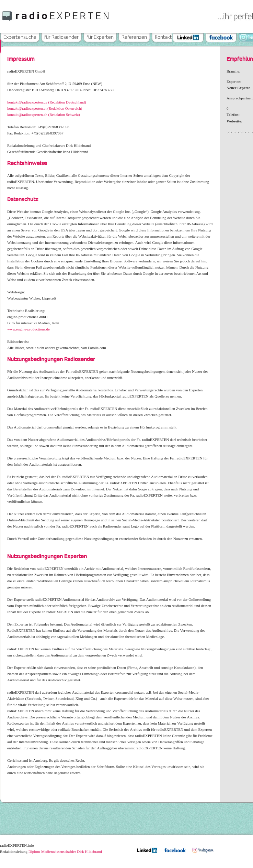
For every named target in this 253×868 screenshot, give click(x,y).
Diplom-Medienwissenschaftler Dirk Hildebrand (65, 851)
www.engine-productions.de (28, 329)
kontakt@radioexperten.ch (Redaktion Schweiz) (44, 115)
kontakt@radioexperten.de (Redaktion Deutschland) (47, 102)
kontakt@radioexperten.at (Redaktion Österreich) (45, 108)
